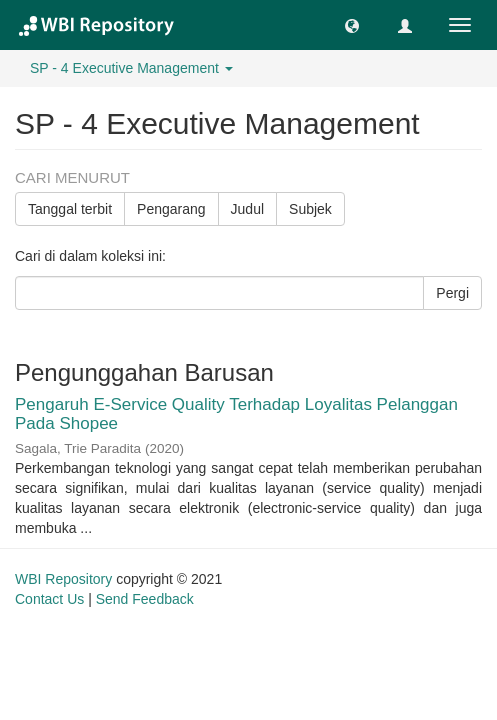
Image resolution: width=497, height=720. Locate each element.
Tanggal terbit (70, 209)
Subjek (310, 209)
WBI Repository (63, 579)
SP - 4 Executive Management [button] (131, 68)
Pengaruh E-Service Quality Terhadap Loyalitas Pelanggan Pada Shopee (236, 414)
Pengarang (171, 209)
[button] (352, 25)
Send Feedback (145, 599)
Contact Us (49, 599)
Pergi (452, 293)
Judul (247, 209)
